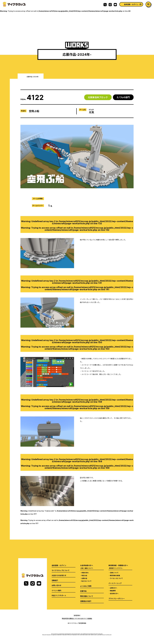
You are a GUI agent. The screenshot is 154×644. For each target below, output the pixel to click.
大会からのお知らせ (59, 575)
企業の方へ (114, 588)
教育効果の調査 (115, 575)
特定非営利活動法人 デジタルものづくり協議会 (77, 618)
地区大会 (84, 575)
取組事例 (113, 591)
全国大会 (84, 578)
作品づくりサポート (59, 595)
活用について (114, 573)
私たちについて (86, 581)
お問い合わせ (57, 585)
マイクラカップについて (61, 570)
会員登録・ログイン (131, 4)
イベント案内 (57, 590)
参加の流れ (85, 573)
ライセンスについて (116, 578)
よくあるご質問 (86, 586)
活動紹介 (55, 580)
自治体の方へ (114, 593)
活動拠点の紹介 (86, 601)
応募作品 (83, 591)
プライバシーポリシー (117, 598)
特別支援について (87, 596)
